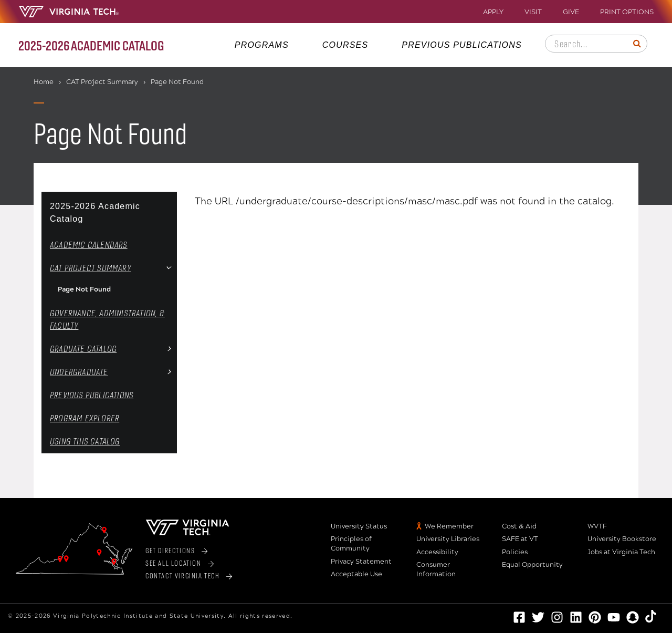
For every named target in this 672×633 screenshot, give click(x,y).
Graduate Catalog (83, 349)
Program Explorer (85, 418)
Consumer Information (436, 569)
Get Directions (170, 550)
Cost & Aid (519, 526)
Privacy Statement (361, 562)
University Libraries (448, 539)
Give (571, 12)
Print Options (627, 12)
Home (44, 82)
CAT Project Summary (102, 82)
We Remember (449, 526)
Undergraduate (79, 372)
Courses (345, 45)
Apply (493, 12)
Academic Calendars (89, 245)
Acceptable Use (356, 574)
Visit (533, 12)
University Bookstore (622, 539)
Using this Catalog (85, 441)
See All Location (174, 563)
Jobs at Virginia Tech (621, 552)
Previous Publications (462, 45)
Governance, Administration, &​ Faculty (107, 319)
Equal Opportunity (532, 565)
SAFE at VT (520, 539)
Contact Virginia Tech (183, 575)
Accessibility (437, 552)
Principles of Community (351, 544)
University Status (359, 526)
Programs (262, 45)
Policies (515, 552)
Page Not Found (84, 289)
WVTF (597, 526)
